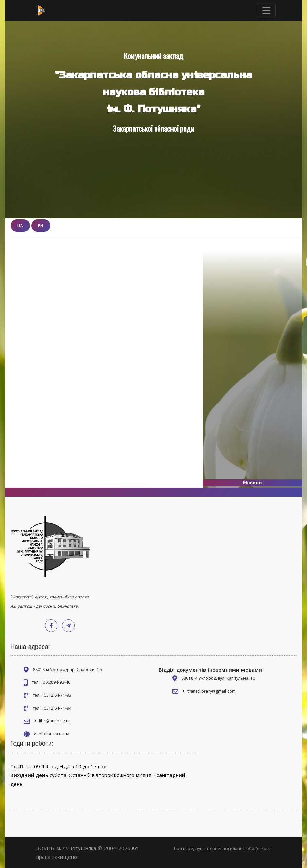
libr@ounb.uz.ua (55, 721)
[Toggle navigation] (266, 11)
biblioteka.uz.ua (54, 734)
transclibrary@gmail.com (212, 691)
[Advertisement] (252, 360)
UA (20, 225)
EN (41, 225)
